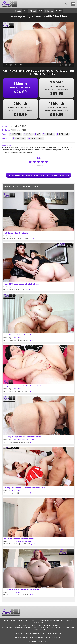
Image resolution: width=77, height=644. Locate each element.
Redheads (48, 134)
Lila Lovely (26, 287)
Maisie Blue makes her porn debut (19, 539)
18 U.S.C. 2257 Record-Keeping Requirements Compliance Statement (38, 633)
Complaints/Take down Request (51, 621)
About (21, 621)
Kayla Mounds (35, 138)
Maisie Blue (27, 541)
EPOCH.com (58, 637)
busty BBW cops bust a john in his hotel (21, 284)
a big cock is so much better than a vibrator (23, 386)
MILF (37, 134)
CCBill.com (47, 637)
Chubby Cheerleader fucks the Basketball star (24, 488)
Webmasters (38, 623)
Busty (28, 134)
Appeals (69, 621)
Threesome (62, 134)
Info (14, 621)
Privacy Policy (31, 621)
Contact (7, 621)
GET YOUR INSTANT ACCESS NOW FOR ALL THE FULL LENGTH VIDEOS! (39, 175)
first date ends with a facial (16, 233)
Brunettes (15, 134)
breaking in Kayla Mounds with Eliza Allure (22, 437)
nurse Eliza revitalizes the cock (17, 335)
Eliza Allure (19, 138)
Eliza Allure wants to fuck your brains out (22, 589)
